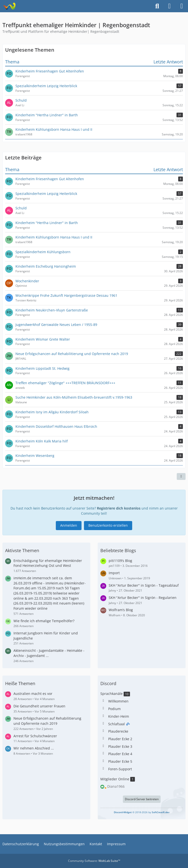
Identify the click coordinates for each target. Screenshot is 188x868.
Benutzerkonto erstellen (108, 525)
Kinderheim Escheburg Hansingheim (46, 266)
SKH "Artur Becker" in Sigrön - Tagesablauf (144, 585)
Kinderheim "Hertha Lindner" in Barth (47, 223)
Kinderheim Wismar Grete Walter (43, 339)
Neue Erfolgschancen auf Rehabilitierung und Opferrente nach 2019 (72, 354)
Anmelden (69, 525)
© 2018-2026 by (142, 812)
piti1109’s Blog (120, 561)
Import (114, 573)
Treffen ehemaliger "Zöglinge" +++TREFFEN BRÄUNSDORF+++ (65, 383)
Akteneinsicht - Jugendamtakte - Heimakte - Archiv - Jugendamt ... (49, 653)
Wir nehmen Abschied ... (34, 748)
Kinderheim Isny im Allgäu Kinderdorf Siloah (52, 412)
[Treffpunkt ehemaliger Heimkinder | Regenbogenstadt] (9, 6)
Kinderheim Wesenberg (35, 456)
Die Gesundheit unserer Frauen (39, 706)
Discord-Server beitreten (142, 799)
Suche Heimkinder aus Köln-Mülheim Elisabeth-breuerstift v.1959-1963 (74, 397)
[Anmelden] (169, 6)
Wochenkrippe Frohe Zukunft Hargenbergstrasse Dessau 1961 (66, 295)
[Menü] (182, 6)
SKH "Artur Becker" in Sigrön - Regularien (143, 598)
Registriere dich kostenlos (119, 508)
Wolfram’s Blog (121, 610)
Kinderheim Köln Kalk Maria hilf (42, 441)
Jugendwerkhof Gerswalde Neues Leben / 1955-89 (56, 325)
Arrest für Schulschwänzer (35, 736)
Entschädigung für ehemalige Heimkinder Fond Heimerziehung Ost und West (48, 563)
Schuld (21, 208)
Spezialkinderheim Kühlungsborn (43, 252)
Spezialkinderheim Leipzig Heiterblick (46, 194)
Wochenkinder (27, 281)
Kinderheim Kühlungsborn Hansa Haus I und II (54, 237)
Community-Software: (94, 861)
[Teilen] (181, 476)
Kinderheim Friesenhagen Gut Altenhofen (50, 179)
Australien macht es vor (33, 694)
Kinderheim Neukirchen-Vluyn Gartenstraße (52, 310)
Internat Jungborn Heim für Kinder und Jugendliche (46, 636)
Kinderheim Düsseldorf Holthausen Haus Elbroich (56, 426)
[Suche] (157, 6)
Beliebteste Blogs (118, 550)
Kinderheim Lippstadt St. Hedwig (42, 368)
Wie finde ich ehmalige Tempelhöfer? (44, 621)
